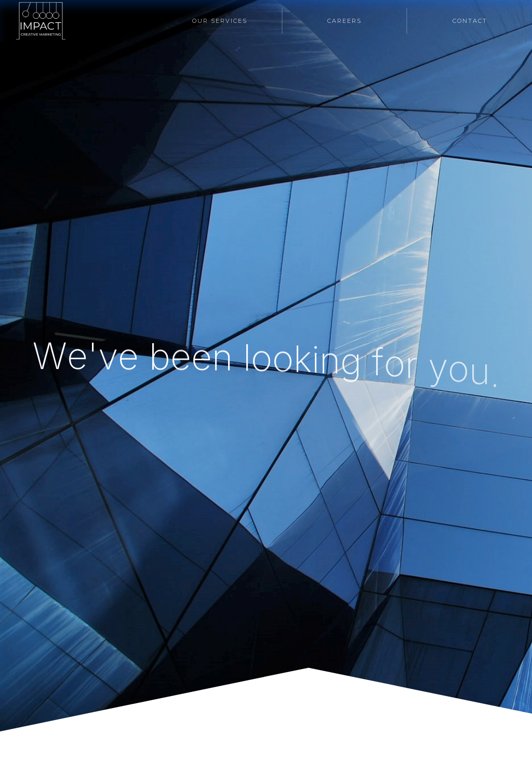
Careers (344, 21)
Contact (470, 21)
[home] (41, 21)
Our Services (220, 21)
